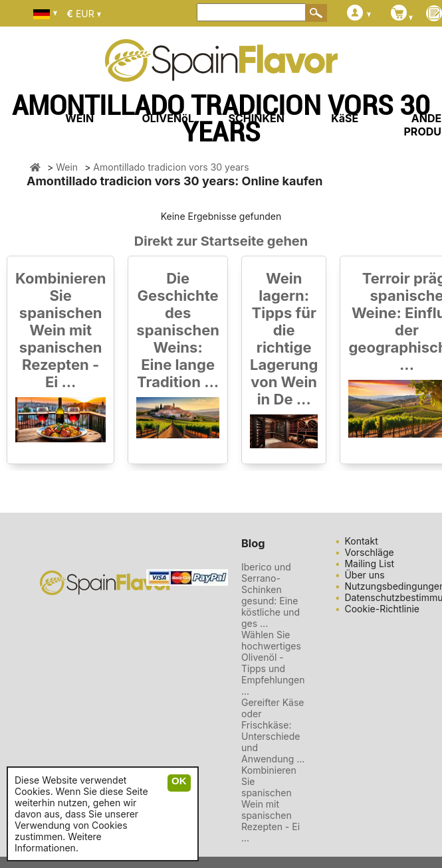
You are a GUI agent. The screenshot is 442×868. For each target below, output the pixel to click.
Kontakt (361, 541)
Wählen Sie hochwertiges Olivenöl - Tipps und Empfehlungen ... (273, 663)
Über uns (364, 575)
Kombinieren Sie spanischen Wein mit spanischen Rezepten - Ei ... (60, 330)
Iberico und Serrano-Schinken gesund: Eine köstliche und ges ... (271, 595)
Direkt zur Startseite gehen (221, 241)
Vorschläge (369, 552)
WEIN (79, 118)
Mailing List (369, 564)
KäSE (345, 118)
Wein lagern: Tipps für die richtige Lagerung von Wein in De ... (284, 339)
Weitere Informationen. (58, 842)
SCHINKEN (257, 118)
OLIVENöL (168, 118)
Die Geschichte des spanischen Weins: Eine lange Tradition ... (178, 330)
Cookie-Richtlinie (382, 609)
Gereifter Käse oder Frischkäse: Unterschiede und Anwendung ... (273, 731)
